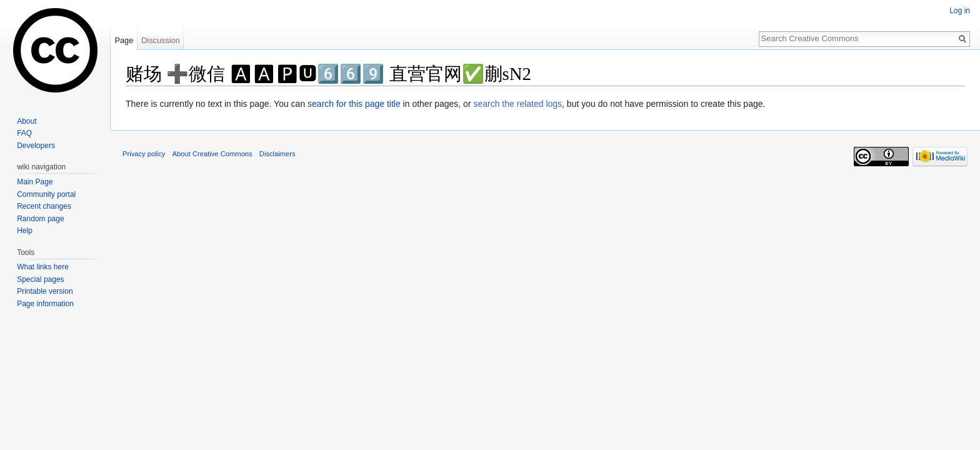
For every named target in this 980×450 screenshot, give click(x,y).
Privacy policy (144, 154)
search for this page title (354, 104)
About (27, 121)
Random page (40, 219)
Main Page (35, 182)
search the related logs (517, 104)
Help (25, 231)
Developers (36, 146)
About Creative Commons (212, 154)
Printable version (45, 291)
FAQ (24, 133)
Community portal (46, 194)
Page (124, 40)
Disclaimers (277, 154)
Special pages (40, 279)
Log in (960, 11)
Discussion (161, 40)
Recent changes (44, 206)
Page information (45, 304)
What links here (43, 267)
